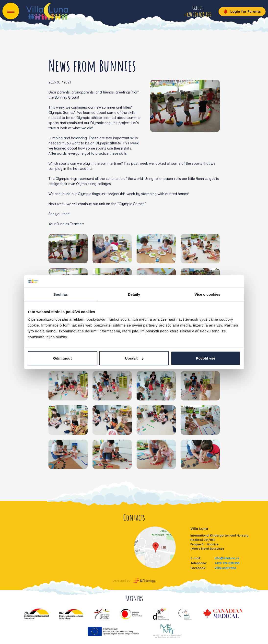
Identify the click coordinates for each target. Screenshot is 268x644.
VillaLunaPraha (225, 568)
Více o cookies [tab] (208, 294)
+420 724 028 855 (227, 563)
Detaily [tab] (134, 294)
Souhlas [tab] (61, 294)
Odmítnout (62, 358)
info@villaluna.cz (227, 558)
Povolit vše (205, 358)
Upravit (134, 358)
